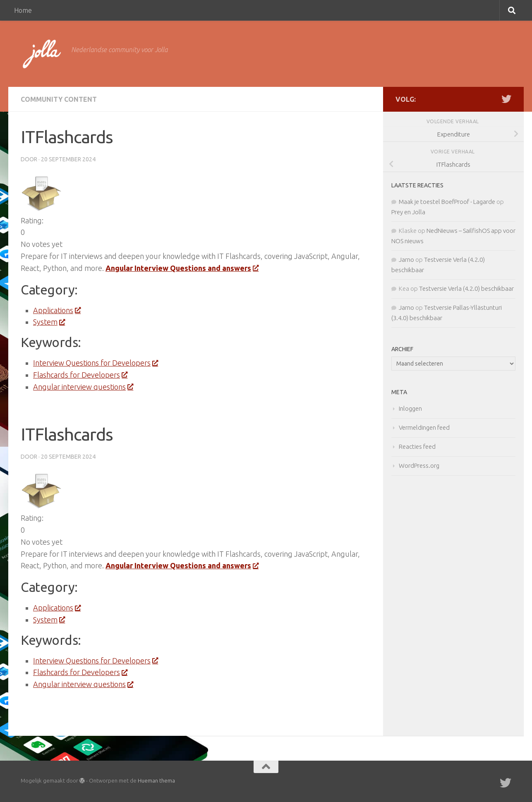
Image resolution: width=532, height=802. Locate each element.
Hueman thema (156, 780)
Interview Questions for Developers (95, 363)
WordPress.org (419, 466)
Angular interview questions (83, 387)
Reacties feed (417, 446)
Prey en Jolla (408, 212)
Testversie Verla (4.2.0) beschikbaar (466, 288)
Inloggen (410, 408)
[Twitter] (506, 99)
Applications (57, 310)
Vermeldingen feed (424, 427)
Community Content (59, 99)
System (49, 322)
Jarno (406, 260)
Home (23, 10)
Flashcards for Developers (80, 375)
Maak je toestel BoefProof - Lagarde (447, 202)
